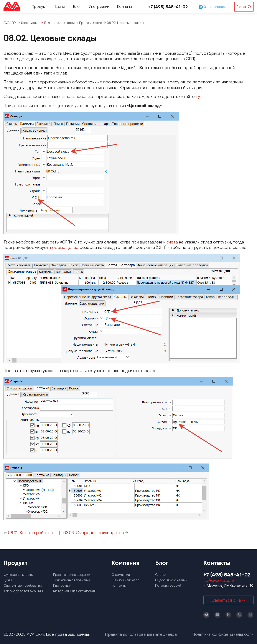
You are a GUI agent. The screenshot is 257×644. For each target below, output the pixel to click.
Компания (125, 6)
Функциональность (18, 575)
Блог (77, 6)
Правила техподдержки (72, 575)
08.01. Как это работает (32, 533)
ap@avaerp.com (219, 580)
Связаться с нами (228, 600)
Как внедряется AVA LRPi (23, 591)
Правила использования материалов (141, 634)
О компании (121, 575)
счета (172, 242)
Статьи (161, 575)
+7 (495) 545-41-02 (168, 7)
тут (199, 96)
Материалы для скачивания (74, 591)
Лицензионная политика (72, 580)
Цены (60, 6)
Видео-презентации (171, 580)
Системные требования (23, 585)
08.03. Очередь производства (94, 533)
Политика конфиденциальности (223, 634)
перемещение (64, 247)
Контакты (119, 585)
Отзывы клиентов (125, 580)
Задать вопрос (213, 7)
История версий (168, 585)
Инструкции (99, 6)
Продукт (39, 6)
